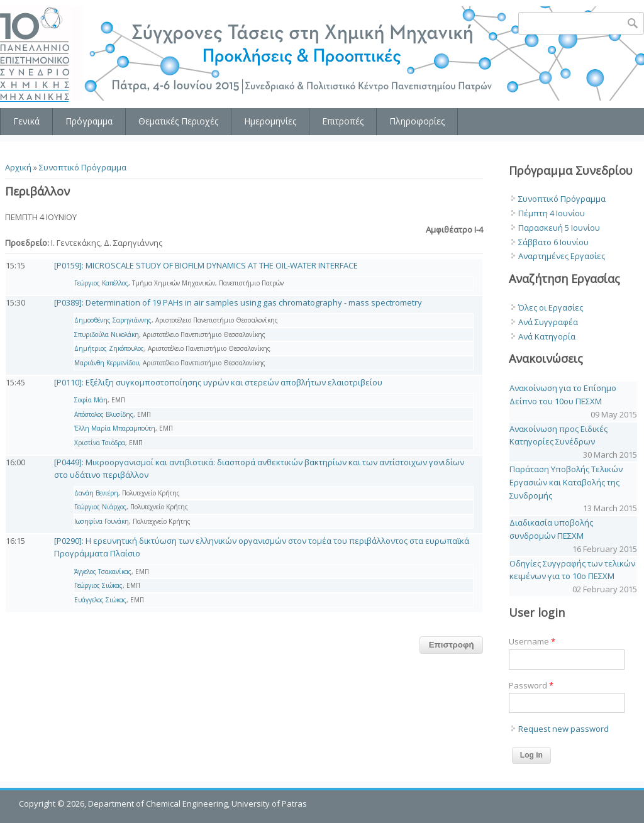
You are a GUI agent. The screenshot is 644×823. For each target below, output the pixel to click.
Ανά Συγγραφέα (548, 322)
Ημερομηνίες (270, 121)
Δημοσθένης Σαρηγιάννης (113, 320)
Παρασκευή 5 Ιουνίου (559, 228)
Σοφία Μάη (91, 400)
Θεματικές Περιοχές (178, 121)
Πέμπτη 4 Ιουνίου (552, 213)
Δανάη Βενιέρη (96, 493)
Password (531, 685)
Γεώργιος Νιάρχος (100, 507)
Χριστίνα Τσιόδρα (100, 443)
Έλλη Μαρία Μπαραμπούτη (115, 428)
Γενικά (26, 121)
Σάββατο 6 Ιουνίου (553, 242)
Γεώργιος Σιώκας (98, 585)
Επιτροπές (343, 121)
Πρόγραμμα (89, 121)
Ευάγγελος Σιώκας (100, 600)
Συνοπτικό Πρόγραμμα (83, 167)
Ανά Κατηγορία (547, 336)
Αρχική (18, 167)
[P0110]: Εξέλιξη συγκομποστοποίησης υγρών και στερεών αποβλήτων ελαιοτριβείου (218, 382)
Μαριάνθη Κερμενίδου (107, 363)
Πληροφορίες (417, 121)
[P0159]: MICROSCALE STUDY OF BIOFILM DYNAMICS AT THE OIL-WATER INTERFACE (206, 265)
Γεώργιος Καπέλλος (101, 283)
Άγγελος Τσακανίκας (103, 572)
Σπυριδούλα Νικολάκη (107, 334)
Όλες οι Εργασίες (551, 307)
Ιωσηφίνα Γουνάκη (102, 521)
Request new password (563, 729)
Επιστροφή (452, 645)
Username (532, 641)
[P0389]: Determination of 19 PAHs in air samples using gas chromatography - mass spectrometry (238, 302)
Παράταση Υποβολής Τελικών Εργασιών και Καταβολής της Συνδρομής (566, 482)
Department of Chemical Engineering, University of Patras (197, 804)
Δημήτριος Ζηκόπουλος (109, 348)
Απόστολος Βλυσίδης (104, 414)
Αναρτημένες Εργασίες (562, 256)
